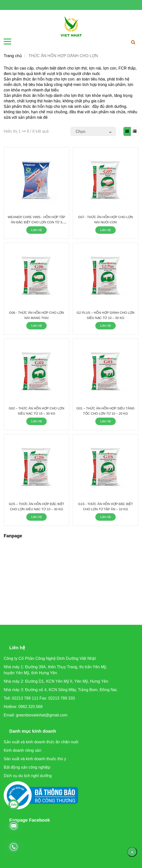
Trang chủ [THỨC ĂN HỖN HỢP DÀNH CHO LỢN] (13, 56)
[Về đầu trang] (132, 852)
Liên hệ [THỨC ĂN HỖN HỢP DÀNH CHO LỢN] (36, 230)
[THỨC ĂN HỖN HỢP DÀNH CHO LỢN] (71, 26)
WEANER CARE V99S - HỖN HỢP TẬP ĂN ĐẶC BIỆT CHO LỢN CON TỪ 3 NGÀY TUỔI (36, 222)
